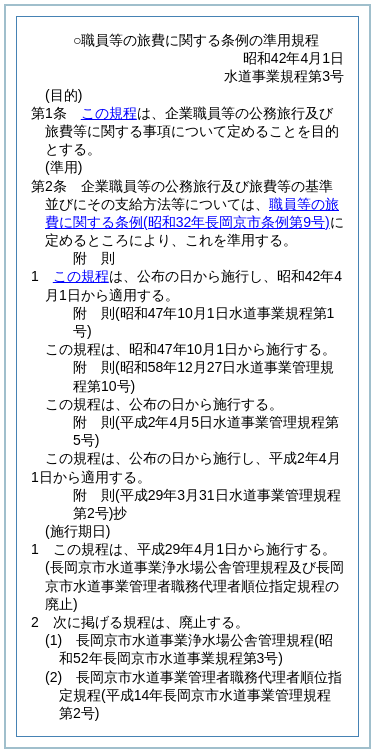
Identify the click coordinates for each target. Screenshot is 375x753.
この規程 (109, 113)
